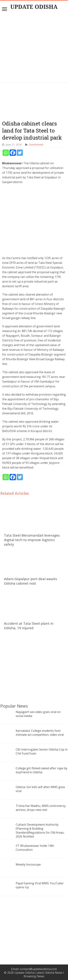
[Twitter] (20, 153)
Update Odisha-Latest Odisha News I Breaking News (39, 974)
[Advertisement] (34, 48)
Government (36, 145)
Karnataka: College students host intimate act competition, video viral (40, 733)
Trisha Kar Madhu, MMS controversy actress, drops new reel (41, 808)
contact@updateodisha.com (38, 969)
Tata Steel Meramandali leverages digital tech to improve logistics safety (32, 540)
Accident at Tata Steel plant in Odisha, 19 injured (29, 626)
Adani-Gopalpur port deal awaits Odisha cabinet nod (30, 581)
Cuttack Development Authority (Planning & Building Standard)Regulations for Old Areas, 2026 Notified (40, 831)
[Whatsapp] (6, 153)
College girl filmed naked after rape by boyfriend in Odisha (41, 770)
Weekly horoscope (28, 864)
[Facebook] (13, 153)
